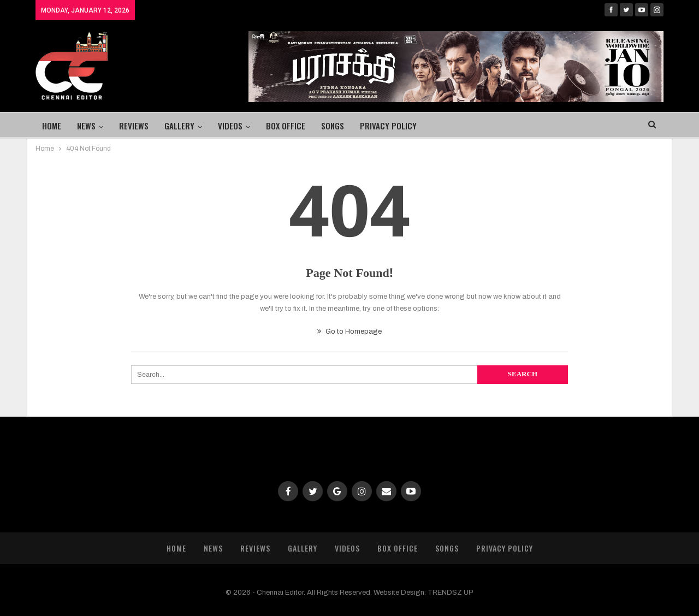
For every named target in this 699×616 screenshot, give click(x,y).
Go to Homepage (349, 331)
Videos (230, 126)
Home (52, 126)
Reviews (134, 126)
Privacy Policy (388, 126)
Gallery (179, 126)
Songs (333, 126)
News (86, 126)
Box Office (286, 126)
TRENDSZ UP (451, 593)
